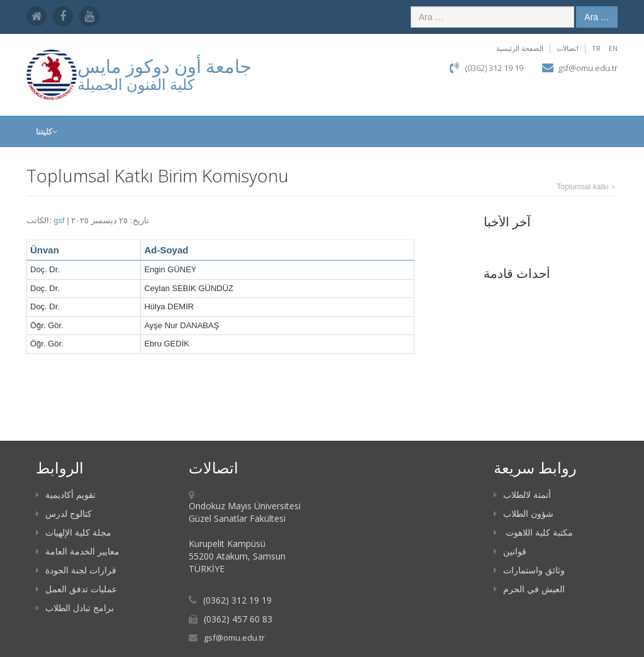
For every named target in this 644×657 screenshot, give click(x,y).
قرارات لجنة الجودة (76, 570)
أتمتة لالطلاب (522, 494)
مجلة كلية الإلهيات (74, 532)
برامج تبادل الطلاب (75, 608)
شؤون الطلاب (524, 513)
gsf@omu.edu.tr (588, 68)
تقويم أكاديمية (66, 494)
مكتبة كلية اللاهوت (533, 532)
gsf (59, 220)
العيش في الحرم (529, 589)
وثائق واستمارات (529, 570)
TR (596, 48)
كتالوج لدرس (64, 513)
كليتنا (47, 131)
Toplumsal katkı (583, 187)
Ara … (597, 17)
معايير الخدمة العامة (78, 551)
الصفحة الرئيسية (520, 48)
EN (613, 48)
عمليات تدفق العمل (76, 589)
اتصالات (568, 48)
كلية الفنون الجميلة (136, 84)
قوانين (510, 551)
